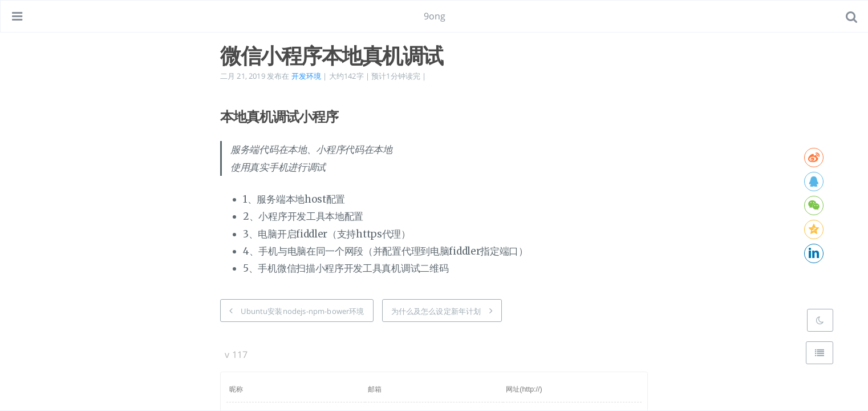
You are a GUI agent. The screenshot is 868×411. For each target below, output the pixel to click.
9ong (435, 16)
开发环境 (307, 76)
